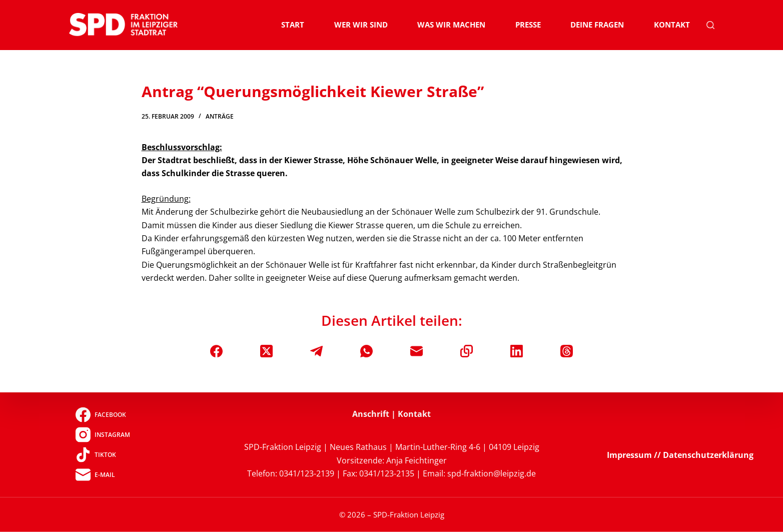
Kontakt (672, 25)
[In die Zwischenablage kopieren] (467, 351)
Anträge (220, 116)
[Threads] (567, 351)
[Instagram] (103, 435)
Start (293, 25)
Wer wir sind (361, 25)
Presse (528, 25)
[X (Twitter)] (266, 351)
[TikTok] (103, 455)
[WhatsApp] (366, 351)
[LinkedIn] (517, 351)
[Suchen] (710, 25)
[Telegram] (316, 351)
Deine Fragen (597, 25)
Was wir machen (451, 25)
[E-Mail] (417, 351)
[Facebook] (216, 351)
